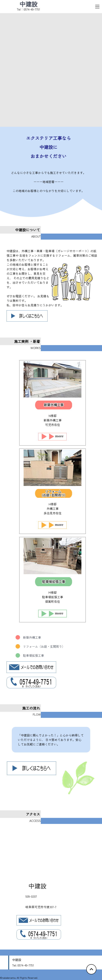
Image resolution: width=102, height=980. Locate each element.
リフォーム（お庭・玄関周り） (40, 646)
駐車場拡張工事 (30, 655)
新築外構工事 (28, 637)
